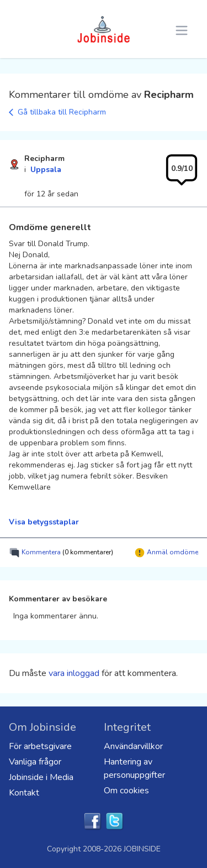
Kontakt (24, 793)
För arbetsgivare (40, 746)
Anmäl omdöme (166, 553)
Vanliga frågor (35, 762)
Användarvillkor (133, 746)
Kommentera (61, 553)
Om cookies (126, 791)
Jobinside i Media (41, 777)
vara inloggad (74, 673)
